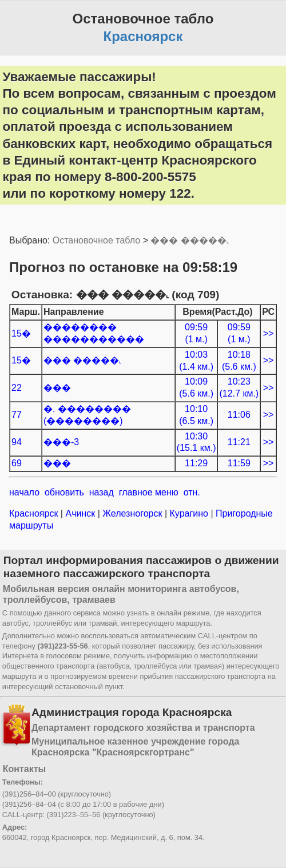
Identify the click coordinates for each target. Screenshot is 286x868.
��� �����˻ (190, 240)
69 (17, 463)
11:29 (196, 463)
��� (57, 388)
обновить (64, 492)
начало (24, 492)
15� (21, 333)
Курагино (189, 513)
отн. (192, 492)
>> (269, 333)
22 (17, 388)
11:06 (239, 415)
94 (17, 442)
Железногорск (132, 513)
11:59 (239, 463)
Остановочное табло (96, 240)
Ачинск (80, 513)
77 (17, 415)
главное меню (149, 492)
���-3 (61, 442)
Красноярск (35, 513)
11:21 (239, 442)
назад (102, 492)
